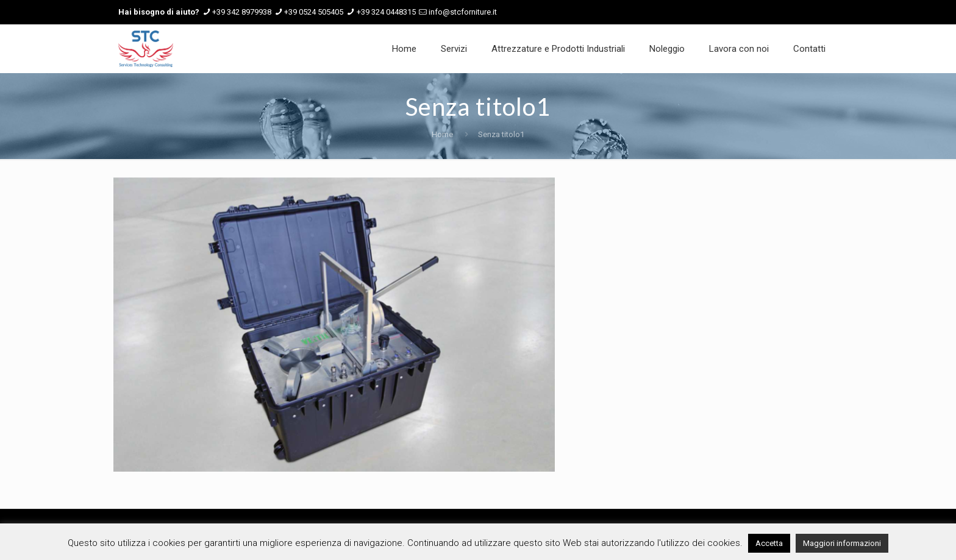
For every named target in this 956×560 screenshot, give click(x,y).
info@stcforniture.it (463, 12)
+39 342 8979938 (242, 12)
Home (442, 134)
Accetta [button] (769, 543)
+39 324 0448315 (386, 12)
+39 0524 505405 (314, 12)
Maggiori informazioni (842, 543)
